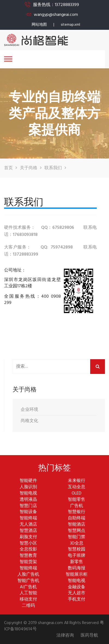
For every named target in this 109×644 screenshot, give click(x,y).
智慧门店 (28, 506)
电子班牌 (77, 556)
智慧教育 (28, 556)
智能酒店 (77, 525)
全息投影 (28, 550)
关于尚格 (29, 168)
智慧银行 (77, 512)
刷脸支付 (28, 537)
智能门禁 (77, 537)
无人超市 (77, 593)
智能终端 (28, 518)
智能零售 (77, 500)
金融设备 (77, 587)
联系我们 (53, 168)
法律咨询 (65, 636)
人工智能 (28, 593)
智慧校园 (77, 550)
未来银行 (77, 481)
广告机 (77, 506)
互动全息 (77, 487)
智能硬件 (28, 481)
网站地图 (39, 25)
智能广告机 (28, 581)
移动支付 (28, 600)
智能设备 (28, 512)
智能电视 (28, 494)
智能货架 (28, 562)
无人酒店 (28, 525)
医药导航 (89, 636)
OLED (77, 494)
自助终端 (77, 518)
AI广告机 (28, 587)
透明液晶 (28, 500)
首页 (8, 168)
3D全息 (77, 544)
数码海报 (77, 568)
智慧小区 (28, 544)
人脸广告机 (28, 575)
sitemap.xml (70, 25)
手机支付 (77, 600)
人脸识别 (28, 487)
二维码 (28, 606)
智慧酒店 (28, 531)
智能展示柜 (77, 575)
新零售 (77, 562)
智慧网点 (77, 531)
